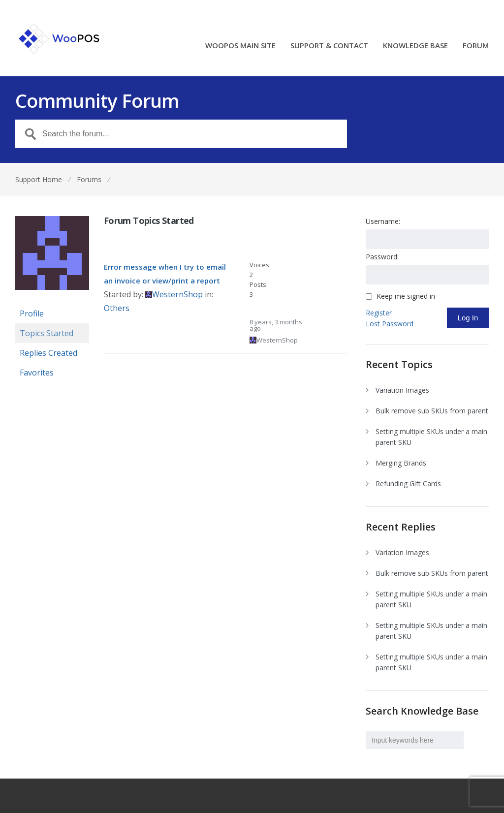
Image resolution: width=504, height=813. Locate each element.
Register (379, 313)
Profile (32, 313)
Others (117, 308)
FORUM (476, 46)
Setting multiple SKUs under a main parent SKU (431, 437)
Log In (468, 318)
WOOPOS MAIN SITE (240, 46)
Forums (89, 179)
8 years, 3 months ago (276, 325)
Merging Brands (401, 463)
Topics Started (47, 333)
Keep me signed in (406, 296)
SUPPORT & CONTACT (329, 46)
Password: (382, 257)
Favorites (37, 373)
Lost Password (390, 324)
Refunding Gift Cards (408, 484)
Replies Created (48, 353)
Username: (383, 221)
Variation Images (402, 390)
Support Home (39, 179)
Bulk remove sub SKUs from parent (432, 411)
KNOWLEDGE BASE (415, 46)
